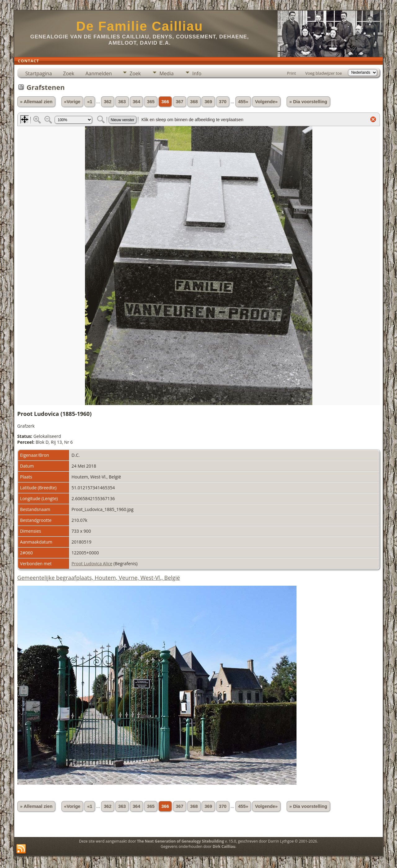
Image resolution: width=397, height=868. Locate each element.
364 (136, 102)
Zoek (69, 73)
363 (122, 102)
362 (108, 102)
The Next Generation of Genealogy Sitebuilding (181, 841)
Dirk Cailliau (224, 846)
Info (197, 73)
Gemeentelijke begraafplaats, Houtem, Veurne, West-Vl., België (99, 578)
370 (223, 102)
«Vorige (72, 102)
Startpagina (39, 73)
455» (243, 102)
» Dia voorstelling (308, 102)
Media (167, 73)
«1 (90, 102)
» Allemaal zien (36, 102)
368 (194, 102)
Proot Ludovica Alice (92, 564)
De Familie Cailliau (139, 26)
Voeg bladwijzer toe (323, 73)
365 (151, 102)
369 (208, 102)
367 (180, 102)
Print (291, 73)
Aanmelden (98, 73)
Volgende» (266, 102)
